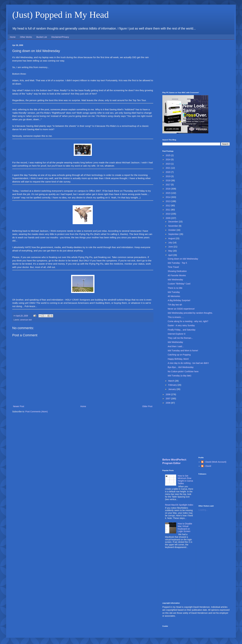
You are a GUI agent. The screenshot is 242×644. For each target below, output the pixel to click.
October (172, 230)
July (170, 243)
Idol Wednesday (175, 280)
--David (208, 466)
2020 (168, 172)
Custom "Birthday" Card (179, 284)
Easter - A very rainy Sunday (181, 325)
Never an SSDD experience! (181, 309)
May (170, 251)
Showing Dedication (177, 271)
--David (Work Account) (215, 462)
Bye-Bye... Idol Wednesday (181, 367)
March (171, 381)
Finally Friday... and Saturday (182, 330)
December (173, 222)
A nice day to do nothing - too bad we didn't (188, 363)
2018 (168, 180)
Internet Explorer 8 (177, 334)
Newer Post (19, 406)
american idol (26, 320)
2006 (168, 403)
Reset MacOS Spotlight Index (179, 505)
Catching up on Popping (179, 355)
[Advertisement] (196, 66)
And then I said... (176, 346)
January (172, 389)
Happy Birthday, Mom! (178, 359)
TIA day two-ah (175, 305)
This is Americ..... (176, 317)
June (171, 247)
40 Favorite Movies (177, 275)
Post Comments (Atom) (37, 412)
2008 (168, 394)
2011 (168, 210)
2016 (168, 189)
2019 (168, 176)
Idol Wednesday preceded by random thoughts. (190, 313)
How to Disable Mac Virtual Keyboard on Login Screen (185, 527)
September (174, 234)
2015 (168, 193)
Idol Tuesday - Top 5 (177, 263)
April (171, 255)
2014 (168, 197)
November (173, 226)
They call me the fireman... (180, 338)
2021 (168, 168)
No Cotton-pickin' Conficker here (183, 371)
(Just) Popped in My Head (61, 15)
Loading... (203, 510)
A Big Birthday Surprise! (179, 300)
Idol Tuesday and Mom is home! (183, 351)
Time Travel (173, 267)
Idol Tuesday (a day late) (179, 376)
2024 (168, 160)
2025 (168, 155)
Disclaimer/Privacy (60, 37)
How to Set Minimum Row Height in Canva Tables (185, 480)
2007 (168, 399)
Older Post (147, 406)
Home (13, 37)
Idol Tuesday (174, 292)
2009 (168, 218)
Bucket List (42, 37)
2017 (168, 185)
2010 (168, 214)
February (173, 385)
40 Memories (174, 296)
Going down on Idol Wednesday (183, 259)
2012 (168, 206)
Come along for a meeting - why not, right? (188, 321)
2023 (168, 164)
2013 (168, 201)
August (172, 238)
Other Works (26, 37)
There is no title (175, 288)
